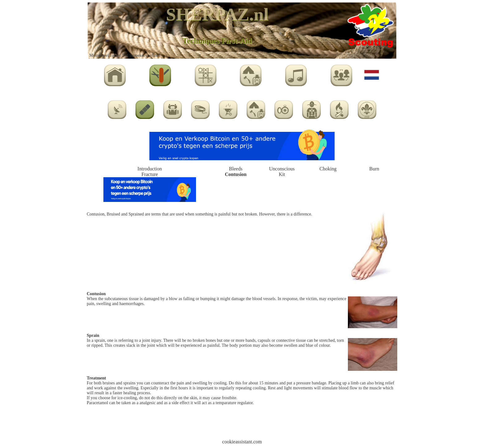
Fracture (150, 174)
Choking (328, 169)
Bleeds (236, 169)
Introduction (150, 169)
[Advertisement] (242, 424)
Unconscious (282, 169)
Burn (374, 169)
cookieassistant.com (242, 442)
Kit (282, 174)
